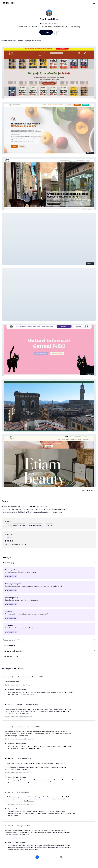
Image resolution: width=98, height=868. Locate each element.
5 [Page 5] (53, 857)
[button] (49, 73)
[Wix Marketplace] (9, 3)
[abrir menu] (94, 3)
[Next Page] (65, 857)
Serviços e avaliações (33, 41)
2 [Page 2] (41, 857)
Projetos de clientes (8, 41)
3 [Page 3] (45, 857)
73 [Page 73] (61, 857)
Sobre (20, 41)
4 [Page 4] (49, 857)
